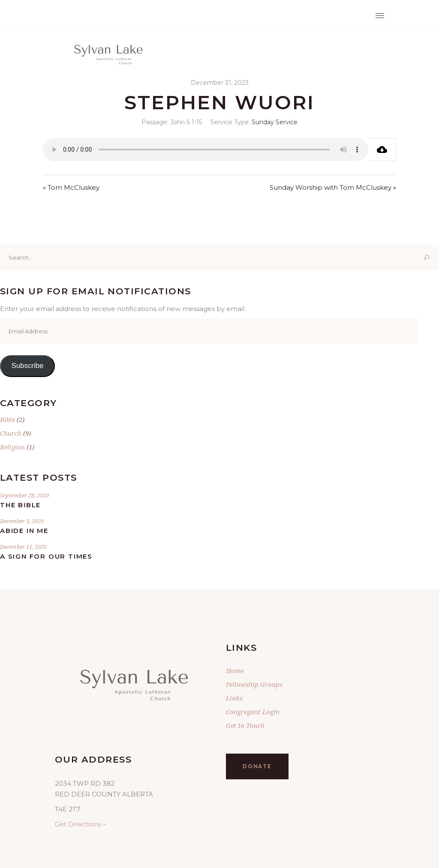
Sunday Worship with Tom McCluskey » (333, 187)
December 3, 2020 (22, 521)
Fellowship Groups (254, 684)
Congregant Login (253, 712)
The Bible (20, 505)
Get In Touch (245, 725)
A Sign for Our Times (46, 556)
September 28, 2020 (24, 495)
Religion (12, 447)
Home (235, 670)
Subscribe (27, 366)
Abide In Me (24, 531)
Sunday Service (275, 122)
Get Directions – (81, 824)
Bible (8, 419)
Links (234, 698)
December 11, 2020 (23, 547)
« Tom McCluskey (71, 187)
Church (11, 433)
